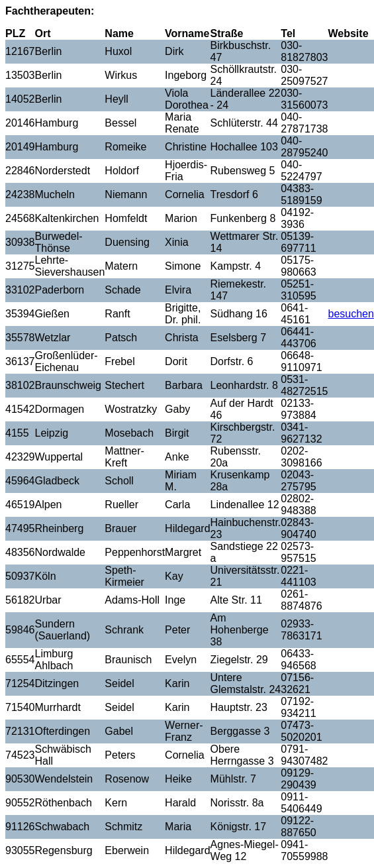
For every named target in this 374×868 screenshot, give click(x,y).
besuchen (351, 314)
